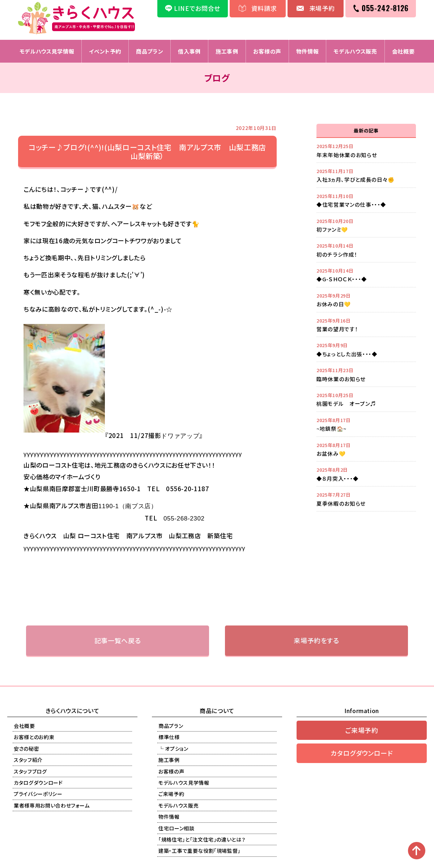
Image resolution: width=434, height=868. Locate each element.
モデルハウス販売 (355, 51)
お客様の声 (267, 51)
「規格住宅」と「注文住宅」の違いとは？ (202, 839)
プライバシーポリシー (38, 794)
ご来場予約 (171, 794)
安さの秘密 (26, 749)
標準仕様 (169, 737)
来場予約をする (316, 640)
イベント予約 (105, 51)
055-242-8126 (385, 8)
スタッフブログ (30, 771)
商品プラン (150, 51)
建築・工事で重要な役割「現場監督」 (199, 851)
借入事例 (189, 51)
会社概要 (403, 51)
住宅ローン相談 (176, 828)
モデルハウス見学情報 (47, 51)
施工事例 (227, 51)
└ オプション (173, 749)
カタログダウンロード (38, 783)
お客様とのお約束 (34, 737)
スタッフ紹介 (28, 760)
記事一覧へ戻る (118, 640)
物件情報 (308, 51)
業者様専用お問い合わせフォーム (52, 805)
